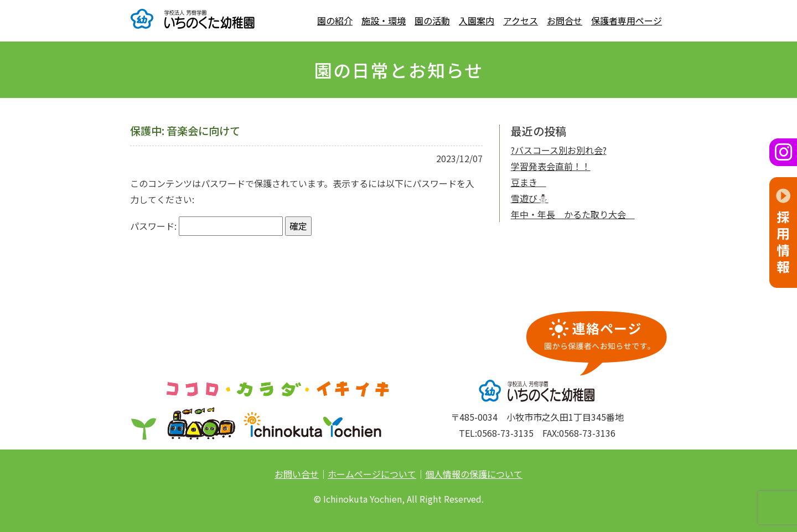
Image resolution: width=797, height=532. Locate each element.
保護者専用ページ (627, 20)
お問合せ (565, 20)
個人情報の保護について (474, 474)
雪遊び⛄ (530, 198)
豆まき (529, 182)
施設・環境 (384, 20)
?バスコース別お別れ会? (559, 150)
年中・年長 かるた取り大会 (573, 214)
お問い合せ (297, 474)
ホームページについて (372, 474)
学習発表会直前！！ (551, 166)
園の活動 (432, 20)
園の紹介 (335, 20)
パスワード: (206, 226)
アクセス (521, 20)
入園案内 (477, 20)
